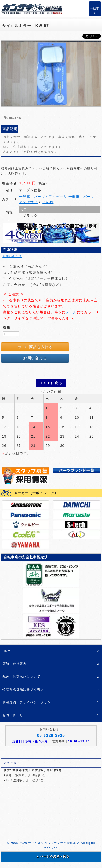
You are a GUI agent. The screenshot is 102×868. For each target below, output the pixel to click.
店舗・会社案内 (51, 664)
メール (71, 312)
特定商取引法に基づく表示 (51, 690)
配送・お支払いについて (51, 677)
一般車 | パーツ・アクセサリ (43, 197)
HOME (51, 651)
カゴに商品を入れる (35, 347)
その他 (48, 202)
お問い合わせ (12, 256)
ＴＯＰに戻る (51, 383)
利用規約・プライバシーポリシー (51, 703)
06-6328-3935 (51, 735)
